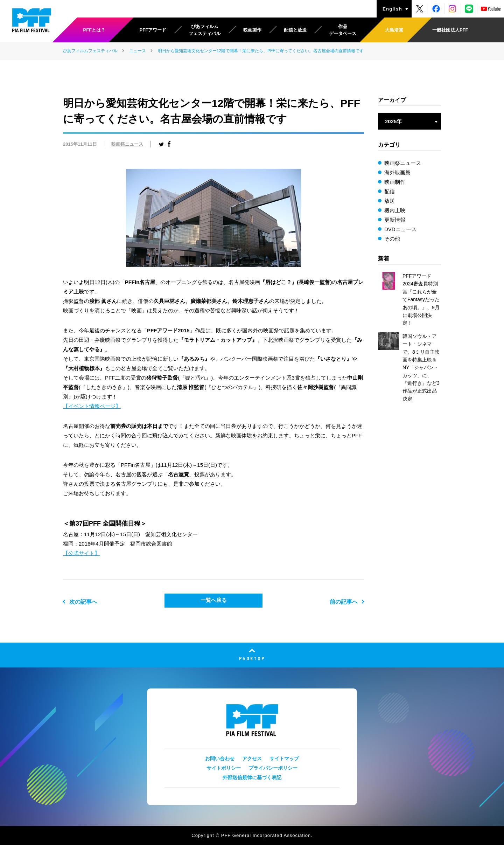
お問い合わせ (220, 759)
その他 (392, 239)
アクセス (252, 759)
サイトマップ (284, 759)
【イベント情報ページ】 (92, 406)
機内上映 (395, 210)
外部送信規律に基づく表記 (252, 777)
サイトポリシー (224, 768)
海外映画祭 (397, 172)
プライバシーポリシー (273, 768)
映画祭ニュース (127, 144)
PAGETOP (252, 658)
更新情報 (395, 220)
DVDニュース (400, 229)
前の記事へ (344, 602)
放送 (390, 201)
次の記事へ (83, 602)
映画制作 (395, 182)
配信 (390, 191)
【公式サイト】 (81, 553)
